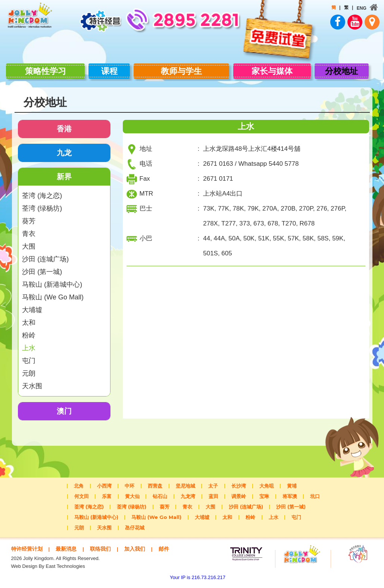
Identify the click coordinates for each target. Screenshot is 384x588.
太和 (29, 319)
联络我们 (105, 545)
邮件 (30, 552)
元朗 (29, 370)
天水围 (32, 382)
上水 (29, 344)
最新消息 (69, 545)
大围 (29, 243)
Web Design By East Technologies (48, 570)
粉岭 (29, 332)
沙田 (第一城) (42, 268)
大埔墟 (32, 306)
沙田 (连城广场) (45, 255)
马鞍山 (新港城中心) (52, 281)
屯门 (29, 357)
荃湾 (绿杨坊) (42, 205)
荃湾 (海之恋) (42, 192)
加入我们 (141, 545)
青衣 (29, 230)
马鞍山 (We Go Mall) (53, 293)
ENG (357, 8)
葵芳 (29, 217)
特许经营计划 (28, 545)
